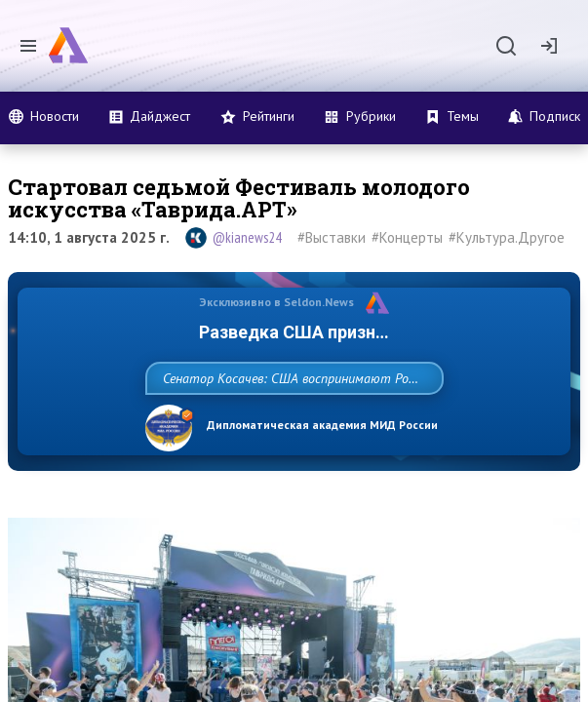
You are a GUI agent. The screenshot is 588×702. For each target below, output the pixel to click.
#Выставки (332, 237)
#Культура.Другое (507, 237)
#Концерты (407, 237)
